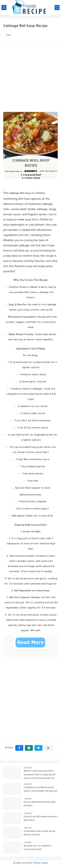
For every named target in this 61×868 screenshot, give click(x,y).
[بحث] (57, 8)
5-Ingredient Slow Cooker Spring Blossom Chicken (39, 833)
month (29, 768)
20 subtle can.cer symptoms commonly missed (37, 848)
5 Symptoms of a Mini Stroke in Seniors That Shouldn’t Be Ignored (40, 789)
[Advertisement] (30, 78)
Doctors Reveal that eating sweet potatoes (40, 804)
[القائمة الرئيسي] (4, 8)
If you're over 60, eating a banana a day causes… (41, 819)
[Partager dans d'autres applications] (48, 748)
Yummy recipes (40, 863)
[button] (19, 748)
